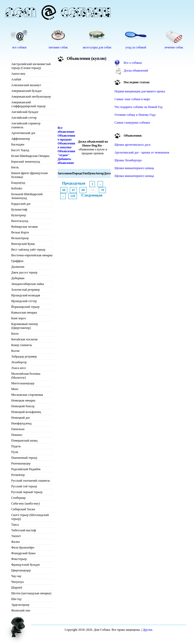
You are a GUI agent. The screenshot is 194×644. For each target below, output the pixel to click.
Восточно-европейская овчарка (32, 255)
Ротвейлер (18, 475)
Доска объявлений (136, 71)
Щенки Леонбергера (128, 160)
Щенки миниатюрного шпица (134, 168)
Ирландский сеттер (24, 301)
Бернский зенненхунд (26, 162)
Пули (15, 452)
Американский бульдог (27, 91)
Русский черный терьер (27, 492)
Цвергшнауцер (21, 570)
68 (83, 190)
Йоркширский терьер (25, 307)
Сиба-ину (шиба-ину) (26, 503)
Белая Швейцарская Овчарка (30, 156)
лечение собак (174, 47)
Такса (15, 525)
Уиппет (16, 536)
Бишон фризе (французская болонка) (29, 175)
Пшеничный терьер (24, 458)
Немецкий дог (21, 418)
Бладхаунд (18, 183)
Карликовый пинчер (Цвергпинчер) (25, 326)
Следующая (92, 195)
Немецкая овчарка (23, 400)
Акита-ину (18, 74)
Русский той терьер (24, 486)
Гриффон (17, 261)
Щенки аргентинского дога (132, 145)
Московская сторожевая (27, 395)
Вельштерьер (20, 238)
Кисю (15, 334)
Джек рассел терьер (24, 272)
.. (100, 184)
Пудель (16, 446)
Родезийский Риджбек (26, 469)
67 (74, 190)
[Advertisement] (84, 95)
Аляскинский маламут (26, 85)
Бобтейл (17, 188)
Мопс (15, 389)
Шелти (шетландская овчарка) (31, 593)
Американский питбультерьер (31, 97)
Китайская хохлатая (24, 339)
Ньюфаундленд (21, 423)
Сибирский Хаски (23, 509)
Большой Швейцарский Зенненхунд (27, 196)
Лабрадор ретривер (24, 356)
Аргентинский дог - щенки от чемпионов (142, 152)
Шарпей (17, 588)
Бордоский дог (21, 204)
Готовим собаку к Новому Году (135, 115)
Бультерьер (19, 215)
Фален (16, 542)
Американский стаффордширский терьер (28, 104)
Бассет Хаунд (20, 150)
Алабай (16, 79)
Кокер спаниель (22, 345)
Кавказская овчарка (24, 313)
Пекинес (17, 435)
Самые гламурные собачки (132, 123)
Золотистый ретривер (25, 290)
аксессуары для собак (97, 47)
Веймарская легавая (24, 227)
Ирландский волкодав (26, 295)
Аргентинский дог (23, 133)
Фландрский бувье (23, 553)
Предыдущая (74, 183)
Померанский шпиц (24, 441)
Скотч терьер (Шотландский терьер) (30, 517)
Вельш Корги (20, 232)
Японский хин (21, 610)
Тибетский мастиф (24, 530)
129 (73, 196)
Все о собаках (133, 63)
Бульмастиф (19, 209)
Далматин (18, 267)
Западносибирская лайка (28, 284)
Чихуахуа (17, 582)
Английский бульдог (25, 112)
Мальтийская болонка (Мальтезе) (26, 376)
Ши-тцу (16, 599)
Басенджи (18, 144)
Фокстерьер (19, 559)
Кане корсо (19, 318)
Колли (15, 351)
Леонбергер (19, 362)
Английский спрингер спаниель (26, 125)
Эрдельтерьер (20, 605)
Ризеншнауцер (21, 463)
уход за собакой (136, 47)
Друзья (147, 630)
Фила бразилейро (23, 547)
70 (102, 190)
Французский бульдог (26, 565)
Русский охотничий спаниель (31, 481)
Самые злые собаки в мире (132, 99)
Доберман (18, 278)
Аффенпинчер (21, 139)
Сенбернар (18, 498)
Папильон (18, 429)
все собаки (19, 47)
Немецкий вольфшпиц (26, 412)
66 (64, 190)
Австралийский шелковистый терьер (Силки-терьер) (31, 66)
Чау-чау (16, 576)
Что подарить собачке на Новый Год (138, 107)
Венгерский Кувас (23, 244)
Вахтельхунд (20, 221)
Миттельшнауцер (23, 383)
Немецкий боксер (23, 406)
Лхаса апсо (19, 368)
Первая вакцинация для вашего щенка (140, 91)
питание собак (58, 47)
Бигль (15, 167)
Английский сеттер (24, 118)
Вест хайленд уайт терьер (28, 250)
